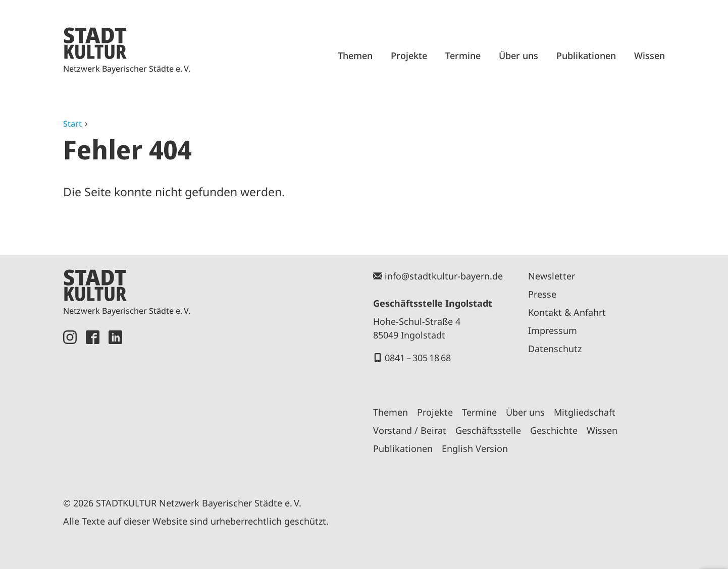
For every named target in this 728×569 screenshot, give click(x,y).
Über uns (518, 55)
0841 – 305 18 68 (418, 358)
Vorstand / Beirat (410, 430)
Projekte (409, 55)
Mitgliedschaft (585, 412)
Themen (355, 55)
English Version (475, 448)
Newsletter (552, 276)
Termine (463, 55)
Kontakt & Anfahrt (567, 312)
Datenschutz (555, 349)
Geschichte (554, 430)
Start (72, 124)
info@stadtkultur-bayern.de (444, 276)
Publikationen (586, 55)
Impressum (553, 330)
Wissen (649, 55)
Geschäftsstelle (488, 430)
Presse (542, 294)
